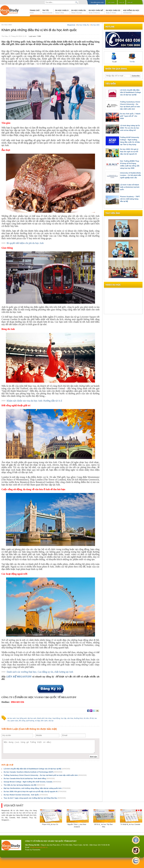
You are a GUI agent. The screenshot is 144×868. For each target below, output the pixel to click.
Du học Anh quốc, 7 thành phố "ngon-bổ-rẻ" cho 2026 (130, 116)
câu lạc (51, 721)
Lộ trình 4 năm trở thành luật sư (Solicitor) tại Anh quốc (130, 187)
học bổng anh (22, 718)
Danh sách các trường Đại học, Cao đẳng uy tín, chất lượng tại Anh (40, 672)
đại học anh (32, 718)
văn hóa (70, 718)
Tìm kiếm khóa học (97, 3)
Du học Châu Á (62, 12)
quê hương (30, 721)
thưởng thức (78, 718)
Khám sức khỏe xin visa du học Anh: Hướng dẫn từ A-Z (34, 401)
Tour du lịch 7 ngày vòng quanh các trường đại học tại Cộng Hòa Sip (35, 798)
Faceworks (36, 850)
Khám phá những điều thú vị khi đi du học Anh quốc (39, 30)
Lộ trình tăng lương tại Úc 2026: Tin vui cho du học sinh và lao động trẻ (130, 128)
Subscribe (136, 76)
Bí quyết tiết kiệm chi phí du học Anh (25, 243)
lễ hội (92, 718)
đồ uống (22, 721)
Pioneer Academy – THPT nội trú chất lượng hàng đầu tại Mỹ (130, 199)
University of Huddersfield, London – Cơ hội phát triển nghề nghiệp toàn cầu (130, 175)
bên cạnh (44, 721)
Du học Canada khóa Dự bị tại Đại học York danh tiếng (29, 778)
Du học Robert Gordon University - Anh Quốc (26, 795)
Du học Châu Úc (113, 12)
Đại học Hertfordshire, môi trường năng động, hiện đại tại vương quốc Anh (37, 788)
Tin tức (47, 12)
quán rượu (14, 721)
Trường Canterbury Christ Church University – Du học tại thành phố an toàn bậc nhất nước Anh (45, 775)
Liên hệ (130, 3)
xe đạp (37, 721)
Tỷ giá (114, 58)
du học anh (12, 718)
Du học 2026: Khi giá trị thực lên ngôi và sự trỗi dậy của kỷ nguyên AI (35, 791)
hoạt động (56, 718)
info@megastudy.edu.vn (39, 847)
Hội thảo (111, 3)
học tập (64, 718)
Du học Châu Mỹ (96, 12)
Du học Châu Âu (79, 12)
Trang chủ (35, 12)
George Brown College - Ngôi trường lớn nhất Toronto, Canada (32, 782)
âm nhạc (49, 718)
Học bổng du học (131, 12)
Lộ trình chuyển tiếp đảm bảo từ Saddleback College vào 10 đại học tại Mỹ (37, 769)
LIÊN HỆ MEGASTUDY (19, 677)
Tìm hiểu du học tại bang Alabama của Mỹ (24, 785)
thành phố (41, 718)
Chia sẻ (122, 3)
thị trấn (86, 718)
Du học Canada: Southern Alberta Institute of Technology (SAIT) (33, 772)
